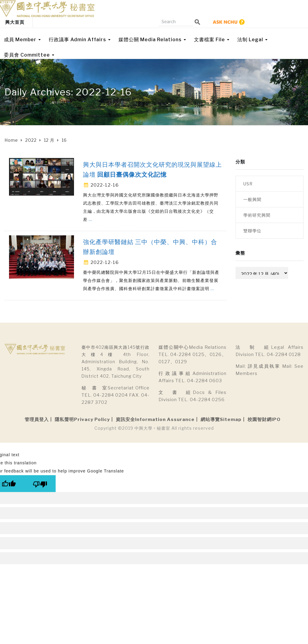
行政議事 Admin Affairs (77, 40)
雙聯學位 (252, 231)
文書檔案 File (209, 40)
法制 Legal (250, 40)
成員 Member (20, 40)
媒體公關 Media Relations (150, 40)
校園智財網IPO (264, 420)
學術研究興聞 (257, 215)
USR (248, 184)
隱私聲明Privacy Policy (82, 420)
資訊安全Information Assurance (155, 420)
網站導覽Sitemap (221, 420)
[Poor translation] (40, 484)
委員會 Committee (27, 55)
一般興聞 (252, 199)
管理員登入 (37, 420)
